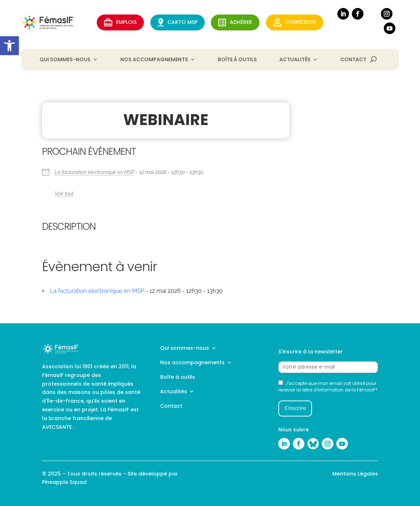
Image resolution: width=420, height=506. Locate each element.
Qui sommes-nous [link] (65, 60)
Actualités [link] (295, 60)
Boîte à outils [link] (237, 60)
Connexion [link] (295, 22)
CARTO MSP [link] (178, 22)
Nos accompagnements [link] (154, 60)
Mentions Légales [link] (355, 474)
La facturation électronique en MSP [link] (95, 172)
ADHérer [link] (235, 22)
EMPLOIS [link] (120, 22)
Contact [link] (353, 60)
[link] (9, 46)
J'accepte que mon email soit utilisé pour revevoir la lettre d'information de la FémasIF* (328, 387)
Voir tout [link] (64, 194)
